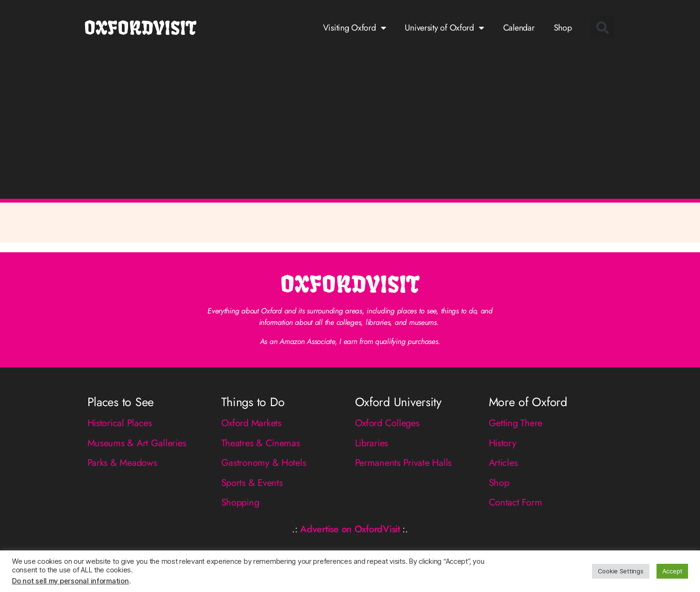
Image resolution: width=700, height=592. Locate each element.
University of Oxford (444, 28)
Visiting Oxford (355, 28)
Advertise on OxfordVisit (350, 529)
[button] (603, 28)
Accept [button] (672, 571)
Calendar (519, 28)
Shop (563, 28)
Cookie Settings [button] (621, 571)
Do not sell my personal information (70, 581)
